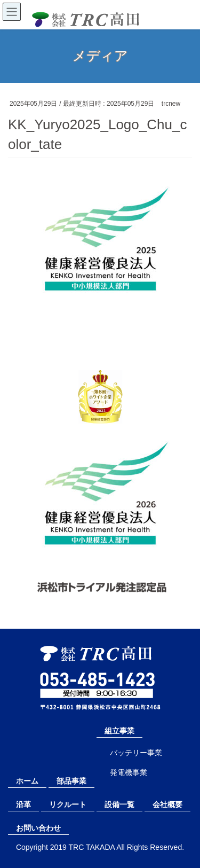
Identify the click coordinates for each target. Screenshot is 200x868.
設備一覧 (119, 804)
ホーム (27, 781)
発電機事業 (129, 772)
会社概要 (167, 804)
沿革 (23, 804)
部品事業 (71, 781)
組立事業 (119, 731)
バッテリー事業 (136, 753)
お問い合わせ (38, 828)
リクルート (68, 804)
